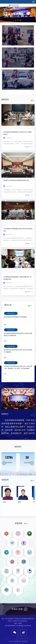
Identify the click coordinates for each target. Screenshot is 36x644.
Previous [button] (3, 15)
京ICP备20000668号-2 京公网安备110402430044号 (18, 626)
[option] (18, 15)
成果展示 (18, 447)
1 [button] (16, 20)
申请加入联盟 (17, 609)
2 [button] (18, 20)
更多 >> (33, 100)
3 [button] (20, 20)
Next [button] (33, 15)
